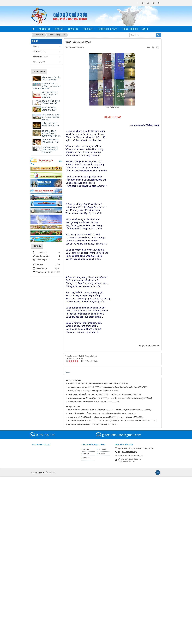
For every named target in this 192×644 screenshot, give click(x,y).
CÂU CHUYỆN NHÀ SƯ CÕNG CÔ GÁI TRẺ (51, 102)
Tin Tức (86, 617)
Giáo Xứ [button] (60, 30)
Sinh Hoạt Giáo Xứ (40, 57)
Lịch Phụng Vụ (39, 62)
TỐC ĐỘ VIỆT (50, 640)
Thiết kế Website (37, 640)
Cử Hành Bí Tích (40, 52)
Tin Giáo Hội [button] (45, 30)
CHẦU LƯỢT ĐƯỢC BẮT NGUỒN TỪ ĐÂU (50, 125)
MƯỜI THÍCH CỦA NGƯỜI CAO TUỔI (49, 109)
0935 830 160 (46, 603)
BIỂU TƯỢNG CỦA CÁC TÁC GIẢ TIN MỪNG (51, 78)
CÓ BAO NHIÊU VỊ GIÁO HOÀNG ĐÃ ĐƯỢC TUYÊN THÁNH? (51, 133)
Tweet (68, 541)
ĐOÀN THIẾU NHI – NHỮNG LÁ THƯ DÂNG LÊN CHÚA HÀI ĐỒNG (46, 86)
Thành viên (102, 617)
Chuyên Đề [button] (74, 30)
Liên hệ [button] (145, 29)
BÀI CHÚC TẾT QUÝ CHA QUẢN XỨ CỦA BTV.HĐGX (50, 95)
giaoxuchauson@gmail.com (122, 603)
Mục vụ (36, 47)
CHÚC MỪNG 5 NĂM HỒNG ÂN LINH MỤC (50, 141)
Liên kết (86, 621)
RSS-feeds (87, 626)
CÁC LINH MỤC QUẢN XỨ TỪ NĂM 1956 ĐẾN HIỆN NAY (51, 117)
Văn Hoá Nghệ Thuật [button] (109, 30)
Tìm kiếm (101, 621)
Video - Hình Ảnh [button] (130, 29)
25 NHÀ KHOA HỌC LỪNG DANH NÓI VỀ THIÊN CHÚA (50, 150)
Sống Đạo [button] (89, 30)
